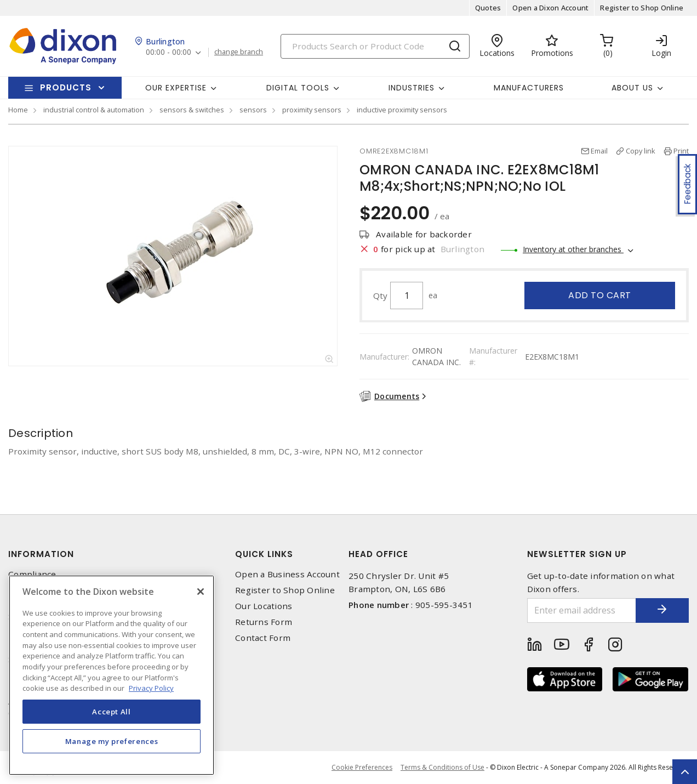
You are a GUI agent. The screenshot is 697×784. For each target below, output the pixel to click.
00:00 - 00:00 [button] (168, 52)
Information (41, 554)
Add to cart (600, 295)
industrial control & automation (94, 110)
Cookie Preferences (362, 768)
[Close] (201, 592)
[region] (112, 675)
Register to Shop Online (642, 8)
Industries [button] (412, 88)
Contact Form (263, 638)
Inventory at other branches (573, 249)
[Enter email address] (581, 610)
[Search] (375, 46)
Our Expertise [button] (176, 88)
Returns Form (264, 622)
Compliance (32, 574)
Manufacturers (529, 88)
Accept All (112, 712)
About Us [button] (632, 88)
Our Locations (264, 606)
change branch (239, 52)
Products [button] (66, 87)
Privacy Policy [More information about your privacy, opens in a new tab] (151, 688)
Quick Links (264, 554)
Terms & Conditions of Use (442, 767)
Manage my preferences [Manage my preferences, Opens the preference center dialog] (112, 741)
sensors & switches (192, 110)
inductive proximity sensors (402, 110)
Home (18, 110)
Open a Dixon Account (550, 8)
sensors (253, 110)
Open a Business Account (287, 574)
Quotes (488, 8)
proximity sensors (312, 110)
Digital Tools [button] (298, 88)
